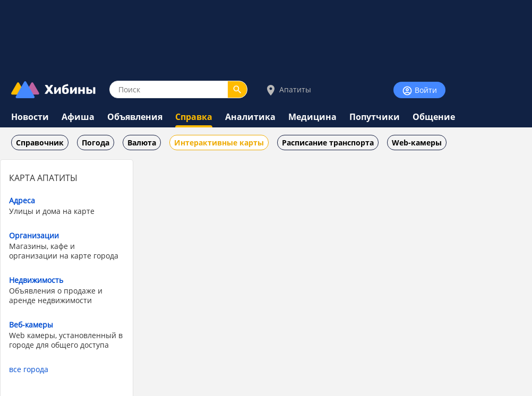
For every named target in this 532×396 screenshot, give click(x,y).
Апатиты (288, 90)
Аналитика (250, 117)
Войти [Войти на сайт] (419, 91)
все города (29, 369)
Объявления (135, 117)
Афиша (78, 117)
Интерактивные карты (219, 143)
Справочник (40, 143)
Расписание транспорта (328, 143)
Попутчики (375, 117)
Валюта (142, 143)
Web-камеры (417, 143)
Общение (434, 117)
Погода (96, 143)
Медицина (312, 117)
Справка (194, 117)
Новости (30, 117)
